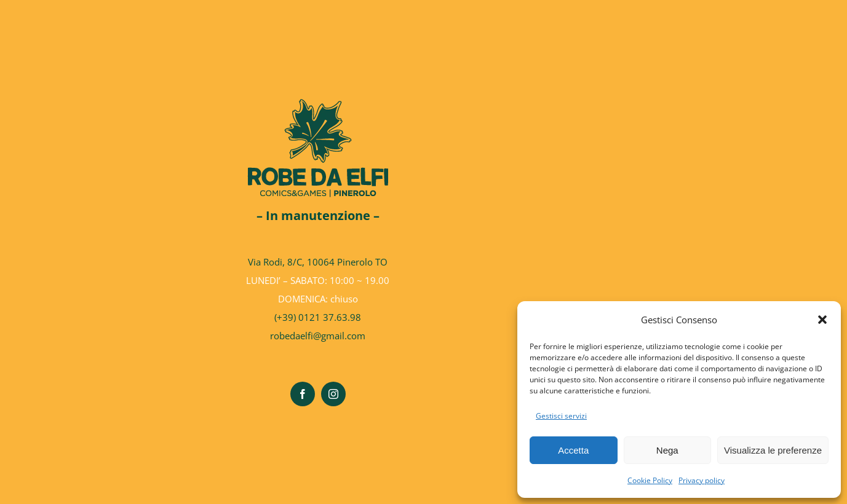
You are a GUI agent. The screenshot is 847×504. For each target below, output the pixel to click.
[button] (822, 320)
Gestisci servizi (561, 416)
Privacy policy (702, 480)
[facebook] (303, 394)
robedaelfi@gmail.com (318, 336)
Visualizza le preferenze (773, 450)
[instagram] (333, 394)
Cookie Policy (650, 480)
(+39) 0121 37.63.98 (318, 317)
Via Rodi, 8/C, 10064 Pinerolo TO (318, 262)
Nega (667, 450)
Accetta (573, 450)
